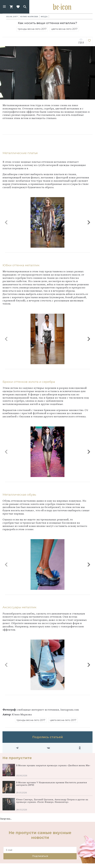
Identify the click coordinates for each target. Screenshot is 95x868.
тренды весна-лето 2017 (32, 29)
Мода (44, 17)
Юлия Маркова (29, 17)
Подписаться (40, 856)
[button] (4, 7)
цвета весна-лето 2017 (64, 29)
